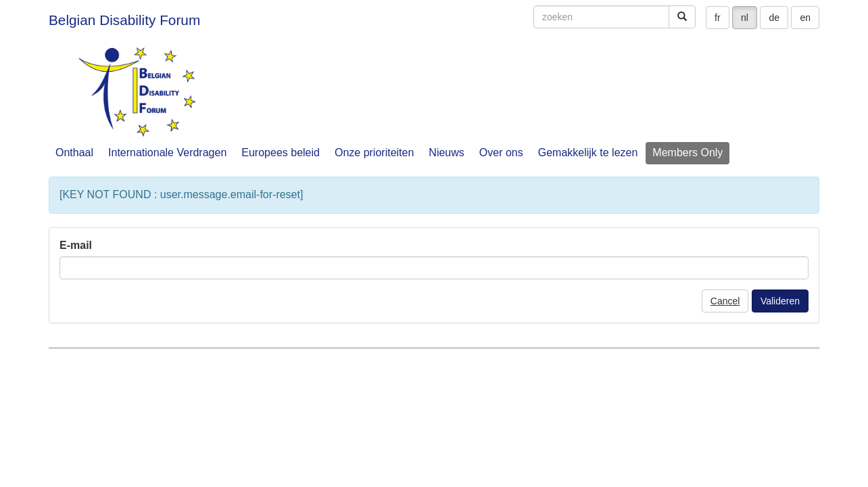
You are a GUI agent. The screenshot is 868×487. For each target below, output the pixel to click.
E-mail (76, 245)
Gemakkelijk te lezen (588, 153)
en (805, 18)
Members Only (688, 153)
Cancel (725, 301)
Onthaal (74, 153)
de (774, 18)
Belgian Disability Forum (124, 20)
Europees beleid (281, 153)
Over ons (501, 153)
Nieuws (446, 153)
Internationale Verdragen (167, 153)
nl (745, 18)
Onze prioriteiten (374, 153)
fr (718, 18)
